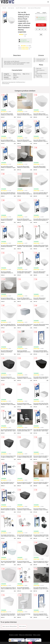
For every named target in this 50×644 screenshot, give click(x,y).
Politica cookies (37, 635)
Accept (30, 643)
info (15, 117)
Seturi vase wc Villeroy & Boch (34, 8)
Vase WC (4, 8)
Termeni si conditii (14, 635)
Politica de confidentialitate (25, 635)
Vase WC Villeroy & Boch (21, 8)
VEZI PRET (41, 25)
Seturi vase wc (11, 8)
